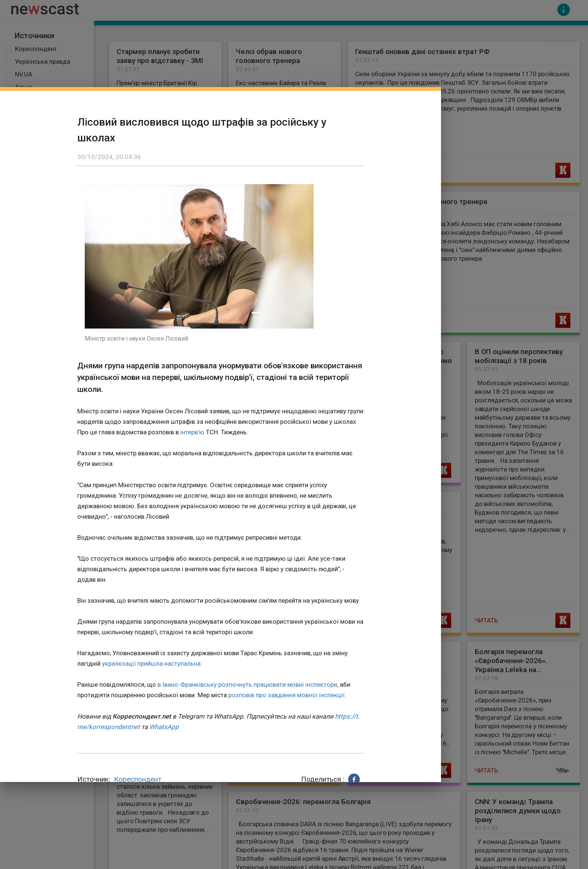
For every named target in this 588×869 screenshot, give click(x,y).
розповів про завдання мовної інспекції (286, 695)
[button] (354, 779)
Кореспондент (138, 779)
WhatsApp (164, 727)
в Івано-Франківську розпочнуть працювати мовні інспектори (247, 684)
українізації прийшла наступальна (151, 663)
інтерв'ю (192, 432)
